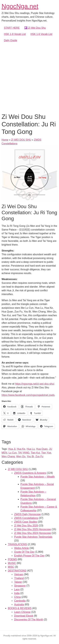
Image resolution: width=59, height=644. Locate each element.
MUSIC (12, 563)
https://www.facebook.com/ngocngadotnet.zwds (28, 395)
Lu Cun (13, 453)
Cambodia (20, 601)
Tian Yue (46, 453)
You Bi (30, 456)
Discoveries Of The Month (29, 619)
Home (5, 140)
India (17, 593)
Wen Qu (21, 456)
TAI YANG (24, 453)
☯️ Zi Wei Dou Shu (35, 28)
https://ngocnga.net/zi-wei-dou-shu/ (35, 384)
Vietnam (19, 574)
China (17, 597)
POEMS (12, 559)
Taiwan (18, 582)
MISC (11, 567)
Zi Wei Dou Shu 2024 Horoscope (33, 533)
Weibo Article (21, 548)
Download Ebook (24, 616)
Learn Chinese (22, 612)
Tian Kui (35, 453)
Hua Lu (31, 449)
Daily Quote (11, 40)
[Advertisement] (29, 77)
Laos (17, 589)
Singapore (20, 586)
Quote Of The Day (24, 552)
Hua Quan (42, 449)
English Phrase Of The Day (29, 556)
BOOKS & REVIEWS (20, 608)
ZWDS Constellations (26, 518)
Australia (19, 604)
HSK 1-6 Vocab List (41, 34)
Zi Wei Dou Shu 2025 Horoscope (33, 529)
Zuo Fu (39, 456)
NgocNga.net (20, 6)
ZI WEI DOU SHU (21, 140)
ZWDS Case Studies (26, 522)
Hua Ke (21, 449)
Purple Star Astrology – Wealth (38, 477)
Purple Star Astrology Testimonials (33, 537)
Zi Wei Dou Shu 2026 (26, 526)
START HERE (12, 28)
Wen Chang (8, 456)
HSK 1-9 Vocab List (15, 34)
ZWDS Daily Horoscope (27, 514)
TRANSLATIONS (17, 544)
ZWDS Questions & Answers (30, 473)
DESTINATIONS (17, 571)
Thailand (19, 578)
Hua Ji (12, 449)
